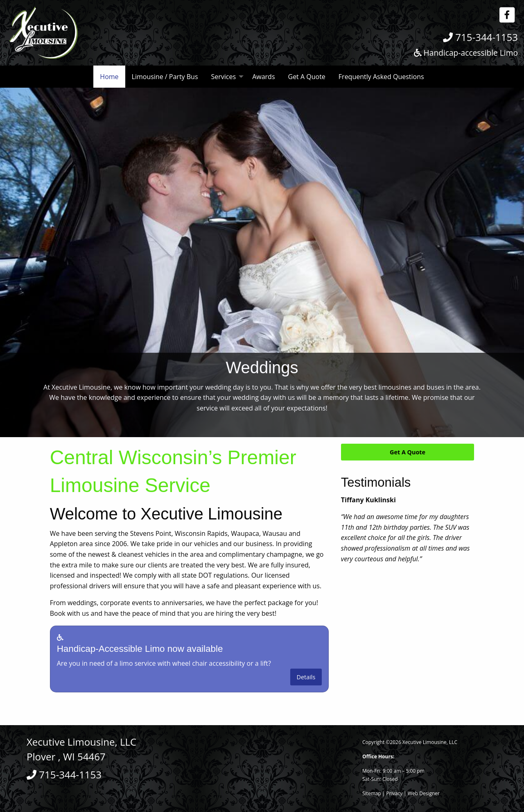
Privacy (395, 793)
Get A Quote (408, 452)
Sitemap (372, 793)
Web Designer (424, 793)
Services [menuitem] (224, 77)
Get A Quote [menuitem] (307, 77)
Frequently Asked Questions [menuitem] (381, 77)
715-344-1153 (480, 37)
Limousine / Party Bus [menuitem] (165, 77)
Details (306, 677)
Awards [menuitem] (263, 77)
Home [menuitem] (109, 77)
